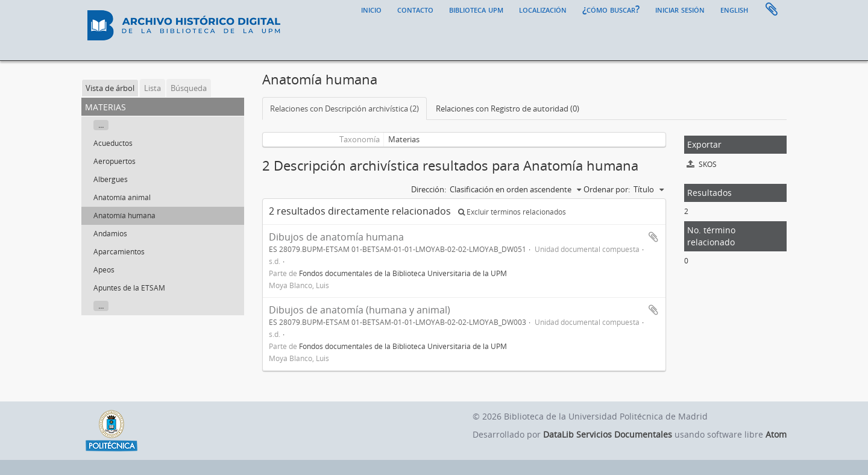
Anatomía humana (124, 215)
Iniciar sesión (680, 9)
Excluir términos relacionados (512, 212)
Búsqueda (189, 88)
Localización (543, 9)
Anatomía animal (122, 197)
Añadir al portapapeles (653, 237)
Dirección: (429, 189)
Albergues (111, 179)
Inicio (371, 9)
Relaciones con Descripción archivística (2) (344, 109)
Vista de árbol (110, 88)
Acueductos (113, 143)
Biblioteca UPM (476, 9)
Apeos (104, 270)
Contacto (415, 9)
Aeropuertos (115, 161)
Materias (404, 139)
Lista (153, 88)
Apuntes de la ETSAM (129, 288)
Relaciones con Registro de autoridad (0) (508, 109)
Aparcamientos (119, 252)
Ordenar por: (607, 189)
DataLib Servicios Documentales (608, 434)
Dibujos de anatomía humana (336, 237)
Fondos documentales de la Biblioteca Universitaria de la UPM (403, 273)
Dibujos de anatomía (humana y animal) (360, 310)
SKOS (702, 164)
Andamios (110, 234)
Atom (776, 434)
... (101, 125)
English (734, 9)
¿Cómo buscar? (611, 9)
